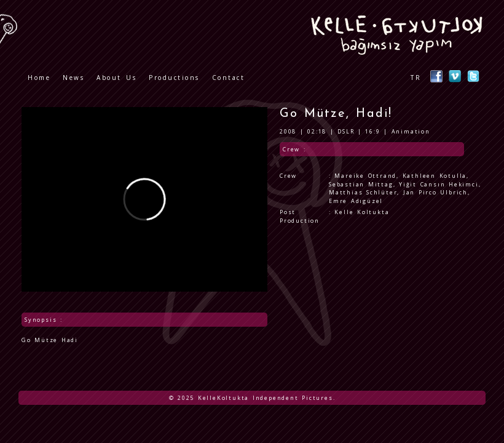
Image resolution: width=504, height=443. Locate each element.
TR (416, 78)
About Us (116, 78)
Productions (174, 78)
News (73, 78)
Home (39, 78)
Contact (229, 78)
